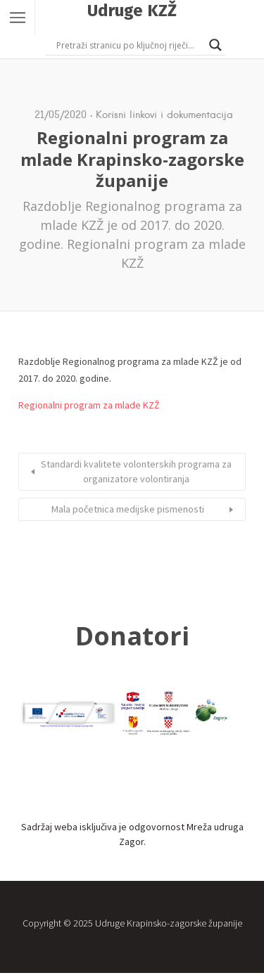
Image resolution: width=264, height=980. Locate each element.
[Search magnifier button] (215, 45)
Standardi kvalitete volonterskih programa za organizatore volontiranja (136, 471)
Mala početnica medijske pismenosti (128, 509)
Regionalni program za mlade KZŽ (89, 405)
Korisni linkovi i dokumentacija (164, 115)
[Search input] (129, 45)
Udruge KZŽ (132, 11)
